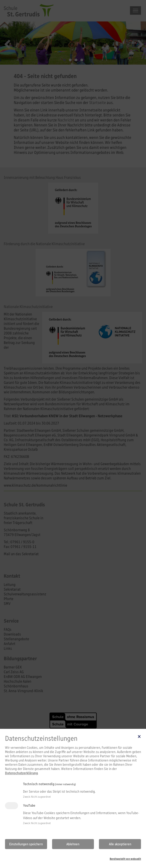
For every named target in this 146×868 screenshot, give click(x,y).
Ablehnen (73, 844)
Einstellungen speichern (26, 844)
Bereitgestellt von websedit (125, 859)
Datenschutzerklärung (21, 773)
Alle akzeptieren (120, 844)
